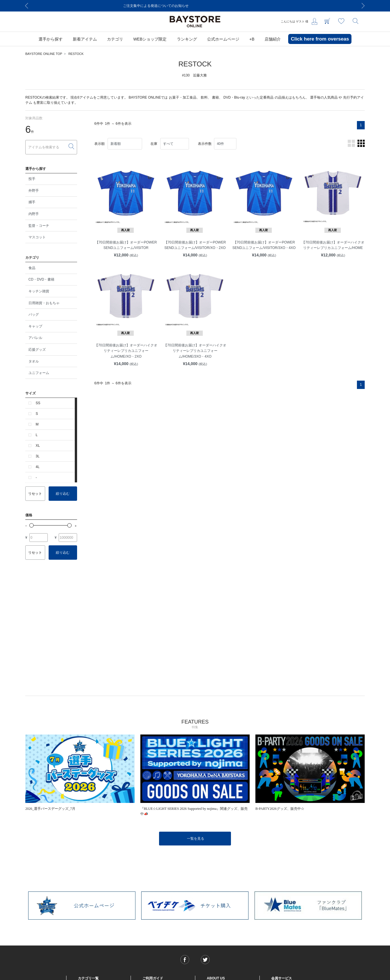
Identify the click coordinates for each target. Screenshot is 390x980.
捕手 (32, 202)
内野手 (34, 214)
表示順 (100, 144)
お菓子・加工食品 (183, 97)
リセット (35, 494)
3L (38, 456)
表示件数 (205, 144)
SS (38, 403)
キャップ (35, 326)
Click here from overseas (320, 39)
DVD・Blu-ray (234, 97)
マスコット (37, 237)
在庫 (154, 144)
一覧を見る (196, 839)
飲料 (204, 97)
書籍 (215, 97)
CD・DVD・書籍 (42, 279)
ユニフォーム (39, 373)
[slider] (31, 525)
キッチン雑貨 (39, 291)
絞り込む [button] (63, 494)
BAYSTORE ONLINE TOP (44, 54)
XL (38, 446)
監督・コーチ (39, 226)
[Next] (363, 6)
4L (38, 467)
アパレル (35, 338)
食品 (32, 268)
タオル (34, 361)
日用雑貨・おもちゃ (44, 303)
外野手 (34, 191)
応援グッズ (37, 350)
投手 (32, 179)
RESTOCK (76, 54)
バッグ (34, 314)
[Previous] (27, 6)
